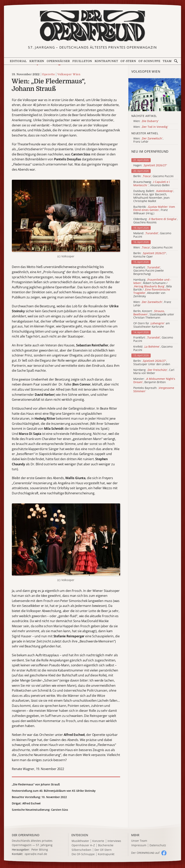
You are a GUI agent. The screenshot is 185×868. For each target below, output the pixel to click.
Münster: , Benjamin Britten (154, 381)
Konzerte (98, 841)
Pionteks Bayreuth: (154, 390)
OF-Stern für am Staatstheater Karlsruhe (152, 325)
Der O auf (145, 853)
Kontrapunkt (106, 61)
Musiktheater (80, 841)
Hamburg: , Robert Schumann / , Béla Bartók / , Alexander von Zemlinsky (153, 288)
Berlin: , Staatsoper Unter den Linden (152, 363)
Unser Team (139, 841)
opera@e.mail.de (36, 854)
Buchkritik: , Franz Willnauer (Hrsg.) (154, 210)
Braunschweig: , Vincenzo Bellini (152, 184)
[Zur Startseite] (92, 26)
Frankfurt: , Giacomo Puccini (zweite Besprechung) (149, 271)
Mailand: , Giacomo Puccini (152, 235)
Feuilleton (82, 61)
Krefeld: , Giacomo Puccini (153, 348)
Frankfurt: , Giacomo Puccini (153, 339)
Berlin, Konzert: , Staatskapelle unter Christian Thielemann (154, 314)
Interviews (114, 841)
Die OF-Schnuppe (83, 854)
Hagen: (150, 165)
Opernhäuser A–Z (83, 845)
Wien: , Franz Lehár (152, 304)
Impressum (139, 845)
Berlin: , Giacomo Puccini (153, 176)
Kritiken (37, 61)
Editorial (18, 61)
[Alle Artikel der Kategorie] (155, 95)
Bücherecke (106, 845)
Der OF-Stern (103, 850)
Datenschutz (158, 845)
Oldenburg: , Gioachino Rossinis (155, 221)
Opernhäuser (58, 61)
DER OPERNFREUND (26, 835)
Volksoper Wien (69, 74)
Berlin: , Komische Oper (150, 255)
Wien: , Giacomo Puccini (153, 248)
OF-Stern (128, 61)
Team (167, 61)
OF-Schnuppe (149, 61)
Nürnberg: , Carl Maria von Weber (154, 372)
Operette (49, 74)
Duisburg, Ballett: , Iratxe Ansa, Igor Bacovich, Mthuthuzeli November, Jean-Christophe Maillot (154, 196)
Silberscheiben (81, 850)
